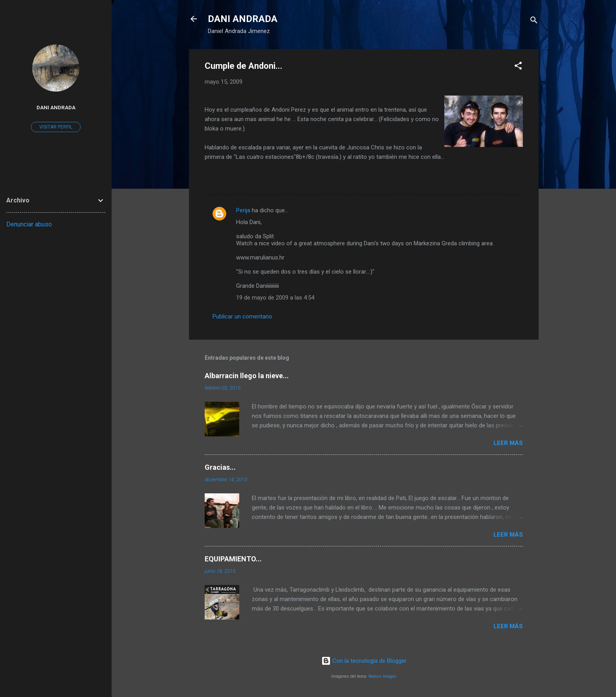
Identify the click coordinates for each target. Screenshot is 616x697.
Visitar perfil (56, 127)
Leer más (508, 443)
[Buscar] (534, 21)
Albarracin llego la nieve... (247, 376)
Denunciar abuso (29, 224)
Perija (243, 210)
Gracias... (220, 467)
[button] (518, 67)
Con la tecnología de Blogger (364, 661)
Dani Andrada (56, 107)
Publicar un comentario (242, 316)
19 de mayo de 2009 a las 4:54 (275, 298)
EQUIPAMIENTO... (233, 559)
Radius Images (382, 676)
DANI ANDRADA (243, 19)
